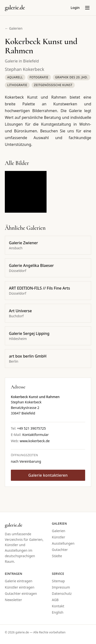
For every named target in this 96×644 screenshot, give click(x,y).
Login (75, 8)
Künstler (58, 537)
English (58, 612)
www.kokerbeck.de (35, 441)
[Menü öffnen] (87, 8)
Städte (57, 556)
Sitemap (58, 581)
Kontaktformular (35, 435)
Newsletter (13, 600)
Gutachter (60, 550)
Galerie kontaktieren (48, 475)
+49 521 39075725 (31, 428)
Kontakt (58, 606)
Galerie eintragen (19, 581)
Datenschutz (62, 593)
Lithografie (17, 85)
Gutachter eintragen (21, 593)
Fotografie (39, 77)
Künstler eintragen (20, 587)
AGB (55, 600)
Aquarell (15, 77)
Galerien (59, 531)
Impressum (61, 587)
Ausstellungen (63, 543)
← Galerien (14, 28)
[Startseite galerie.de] (15, 8)
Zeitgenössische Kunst (53, 85)
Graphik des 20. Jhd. (72, 77)
